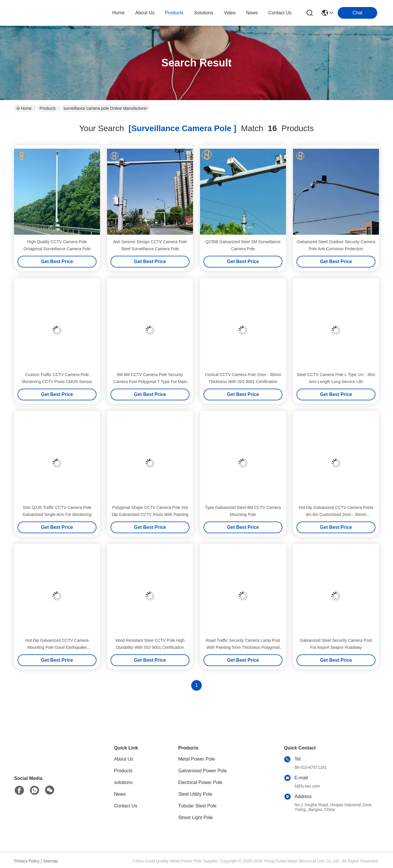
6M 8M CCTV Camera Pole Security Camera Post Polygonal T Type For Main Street (150, 382)
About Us (124, 759)
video (230, 13)
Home (119, 13)
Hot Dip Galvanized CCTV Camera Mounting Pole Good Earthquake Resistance (57, 647)
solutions (204, 13)
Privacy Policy (27, 861)
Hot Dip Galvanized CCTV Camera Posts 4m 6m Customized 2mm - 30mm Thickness (336, 514)
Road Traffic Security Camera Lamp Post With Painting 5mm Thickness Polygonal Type (243, 647)
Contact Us (126, 806)
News (120, 794)
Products (48, 108)
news (252, 13)
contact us (280, 13)
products (174, 13)
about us (145, 13)
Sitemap (50, 861)
